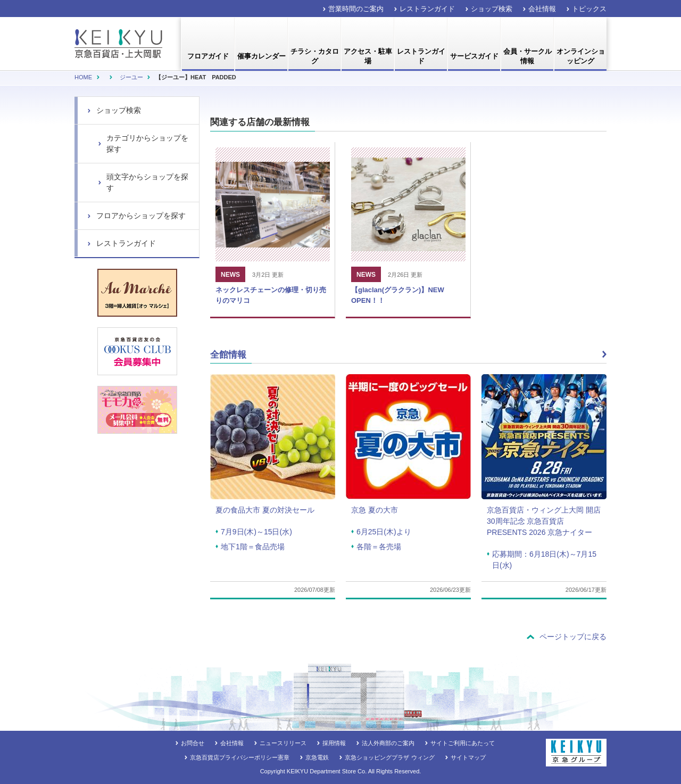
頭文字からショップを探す (147, 182)
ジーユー (131, 77)
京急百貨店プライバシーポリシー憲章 (240, 757)
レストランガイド (427, 9)
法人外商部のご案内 (388, 743)
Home (83, 77)
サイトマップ (468, 757)
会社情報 (542, 9)
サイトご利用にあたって (463, 743)
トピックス (589, 9)
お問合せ (193, 743)
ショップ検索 (492, 9)
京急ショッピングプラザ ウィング (389, 757)
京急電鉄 (317, 757)
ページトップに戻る (573, 637)
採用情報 (334, 743)
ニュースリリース (283, 743)
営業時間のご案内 (356, 9)
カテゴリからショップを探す (147, 143)
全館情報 (228, 355)
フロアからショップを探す (141, 216)
